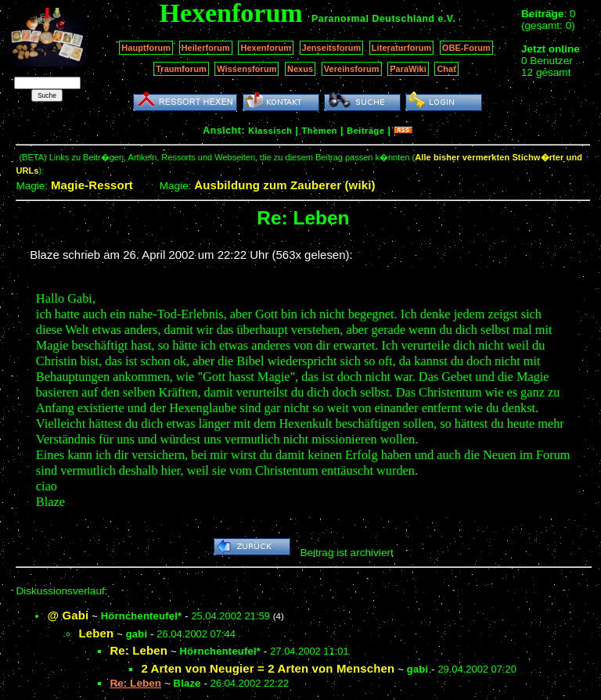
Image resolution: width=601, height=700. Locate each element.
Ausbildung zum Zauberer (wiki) (284, 185)
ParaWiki (408, 69)
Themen (320, 131)
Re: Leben (139, 650)
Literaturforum (401, 48)
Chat (446, 69)
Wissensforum (247, 69)
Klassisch (270, 131)
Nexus (300, 69)
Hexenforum (266, 48)
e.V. (446, 19)
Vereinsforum (352, 69)
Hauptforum (146, 48)
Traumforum (181, 69)
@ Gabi (68, 615)
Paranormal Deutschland (373, 19)
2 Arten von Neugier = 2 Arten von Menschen (268, 668)
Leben (96, 633)
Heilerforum (206, 48)
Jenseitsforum (332, 48)
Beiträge (365, 131)
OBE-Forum (466, 48)
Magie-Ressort (92, 185)
